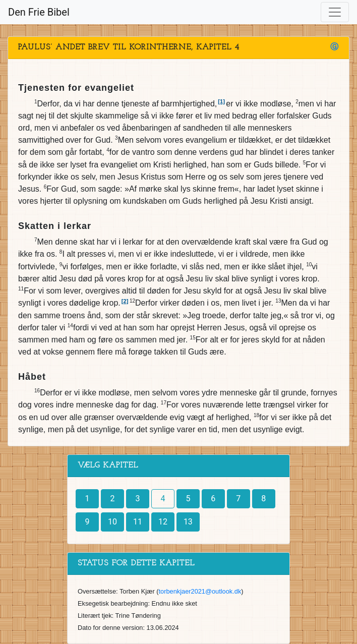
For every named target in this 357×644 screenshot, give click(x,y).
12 (163, 522)
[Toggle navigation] (335, 12)
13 (188, 522)
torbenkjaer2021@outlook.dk (200, 591)
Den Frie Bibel (39, 12)
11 (138, 522)
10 (112, 522)
